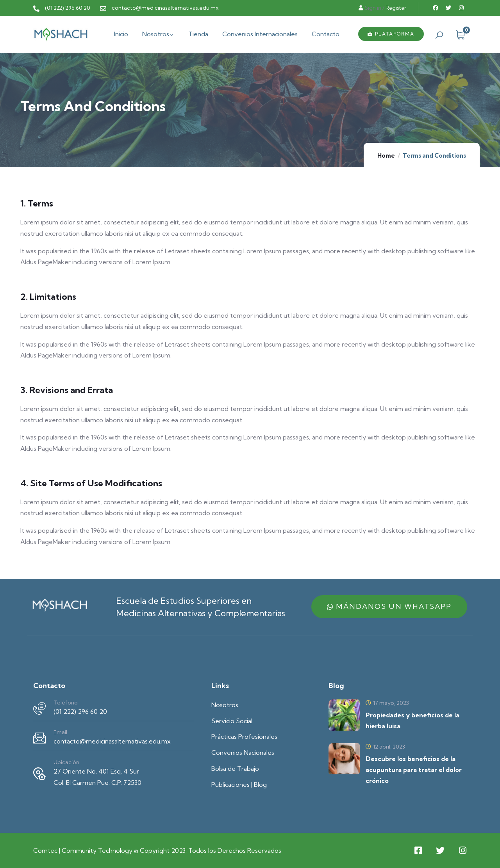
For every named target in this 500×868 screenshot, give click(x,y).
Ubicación (66, 762)
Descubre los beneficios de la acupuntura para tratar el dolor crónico (414, 770)
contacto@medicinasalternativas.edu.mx (112, 741)
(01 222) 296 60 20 (80, 711)
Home (386, 156)
